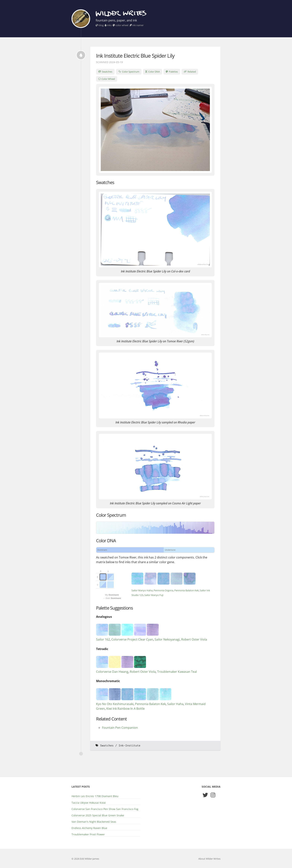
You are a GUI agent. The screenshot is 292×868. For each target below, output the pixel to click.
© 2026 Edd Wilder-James (85, 859)
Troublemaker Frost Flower (88, 834)
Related (190, 72)
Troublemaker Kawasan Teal (177, 672)
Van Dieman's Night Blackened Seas (94, 822)
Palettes (172, 72)
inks (108, 25)
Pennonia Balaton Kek (187, 590)
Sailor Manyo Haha (142, 590)
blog (100, 25)
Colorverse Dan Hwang (112, 672)
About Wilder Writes (209, 859)
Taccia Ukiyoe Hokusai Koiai (89, 803)
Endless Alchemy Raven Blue (89, 828)
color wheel (120, 25)
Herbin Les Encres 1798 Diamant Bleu (95, 796)
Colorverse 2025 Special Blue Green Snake (98, 815)
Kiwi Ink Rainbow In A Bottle (126, 709)
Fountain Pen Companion (120, 728)
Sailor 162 (103, 639)
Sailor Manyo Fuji (154, 595)
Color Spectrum (129, 72)
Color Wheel (107, 79)
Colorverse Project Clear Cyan (132, 639)
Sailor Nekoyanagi (167, 639)
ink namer (137, 25)
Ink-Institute (130, 746)
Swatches (105, 72)
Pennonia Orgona (163, 590)
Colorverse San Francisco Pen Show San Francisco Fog (105, 809)
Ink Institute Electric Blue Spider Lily (135, 56)
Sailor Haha (175, 704)
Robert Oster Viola (194, 639)
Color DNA (153, 72)
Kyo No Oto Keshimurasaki (115, 704)
